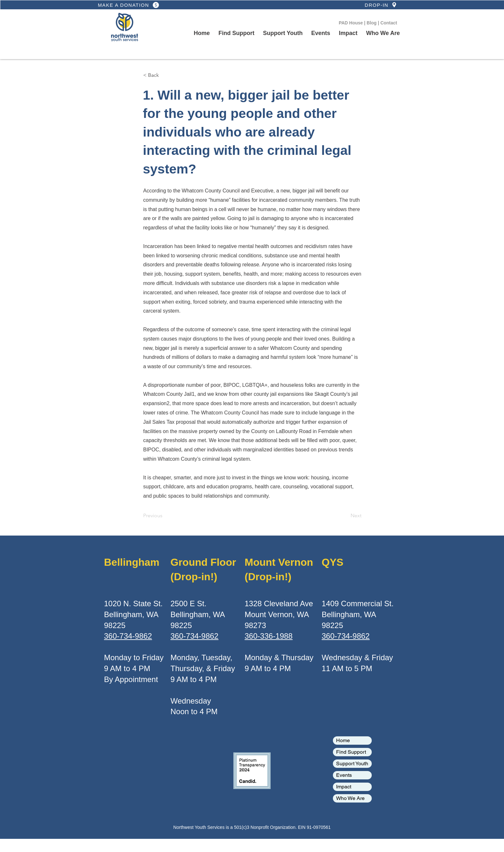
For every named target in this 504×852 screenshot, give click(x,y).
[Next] (345, 516)
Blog (372, 23)
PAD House (351, 23)
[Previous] (164, 516)
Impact (344, 787)
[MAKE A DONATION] (129, 5)
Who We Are (350, 798)
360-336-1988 (269, 636)
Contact (389, 23)
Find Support (351, 752)
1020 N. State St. (133, 603)
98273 (255, 625)
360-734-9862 (128, 636)
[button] (283, 33)
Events (344, 775)
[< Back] (164, 75)
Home (343, 740)
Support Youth (352, 763)
